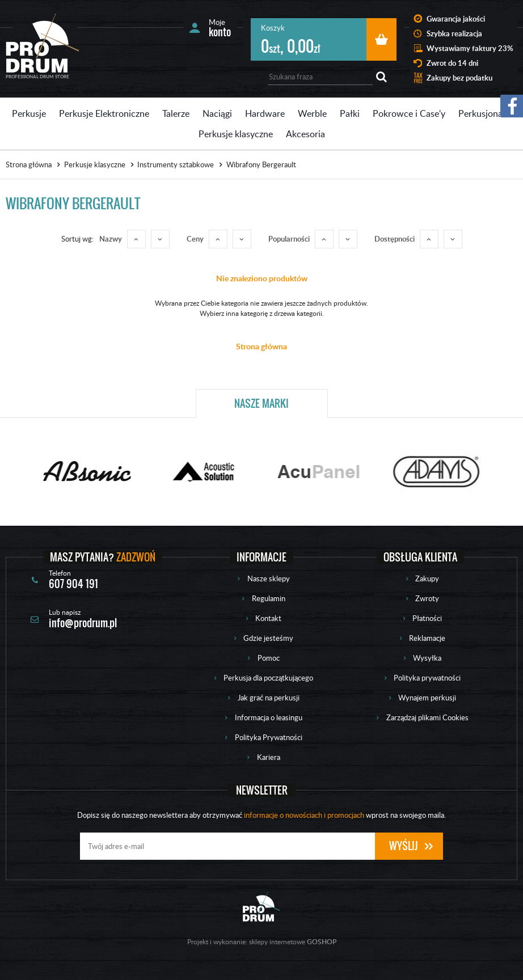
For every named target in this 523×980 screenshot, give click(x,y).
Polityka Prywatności (269, 737)
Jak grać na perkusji (269, 698)
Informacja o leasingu (269, 717)
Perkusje (29, 113)
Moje (220, 28)
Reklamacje (427, 638)
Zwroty (427, 598)
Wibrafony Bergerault (261, 164)
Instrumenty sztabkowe (176, 164)
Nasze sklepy (269, 578)
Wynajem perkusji (427, 698)
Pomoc (269, 658)
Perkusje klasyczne (236, 134)
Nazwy (111, 239)
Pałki (350, 113)
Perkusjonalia (485, 113)
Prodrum (43, 43)
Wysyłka (427, 658)
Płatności (427, 618)
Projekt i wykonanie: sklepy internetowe (262, 942)
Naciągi (217, 113)
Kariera (269, 757)
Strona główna (29, 164)
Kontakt (268, 618)
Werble (312, 113)
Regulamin (269, 598)
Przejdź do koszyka (381, 39)
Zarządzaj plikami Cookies (427, 717)
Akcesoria (305, 134)
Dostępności (395, 239)
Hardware (265, 113)
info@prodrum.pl (83, 623)
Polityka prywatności (427, 678)
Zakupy (427, 578)
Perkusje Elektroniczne (104, 113)
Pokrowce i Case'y (409, 113)
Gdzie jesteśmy (268, 638)
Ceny (195, 239)
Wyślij (404, 846)
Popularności (289, 239)
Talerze (176, 113)
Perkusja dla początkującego (268, 678)
